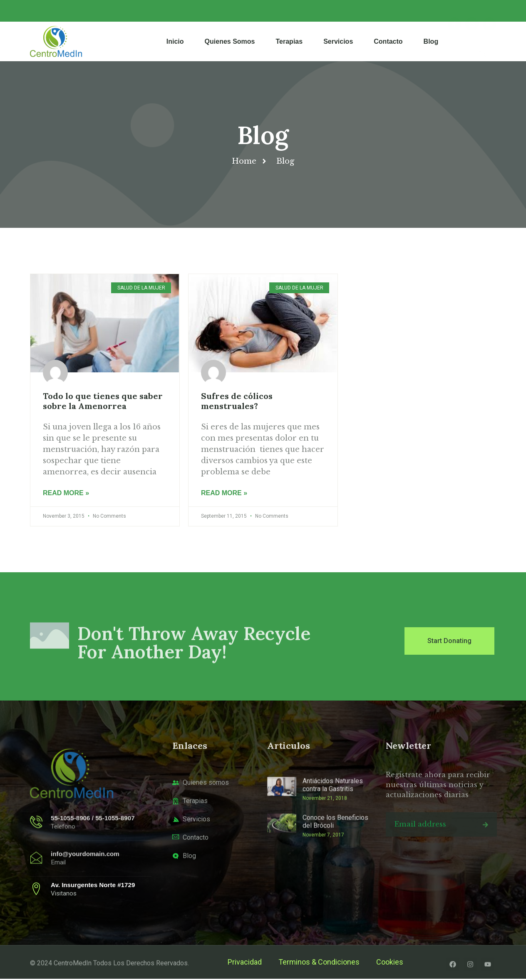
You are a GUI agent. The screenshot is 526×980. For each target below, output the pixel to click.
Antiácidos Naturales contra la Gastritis (333, 825)
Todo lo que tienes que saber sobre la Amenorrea (103, 401)
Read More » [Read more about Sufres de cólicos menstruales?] (224, 494)
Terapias (289, 41)
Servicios (338, 41)
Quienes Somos (230, 41)
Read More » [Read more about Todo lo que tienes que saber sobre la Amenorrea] (66, 494)
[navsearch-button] (484, 41)
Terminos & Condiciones (319, 963)
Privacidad (245, 963)
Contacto (388, 41)
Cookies (390, 963)
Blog (431, 41)
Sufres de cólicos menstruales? (237, 401)
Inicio (175, 41)
